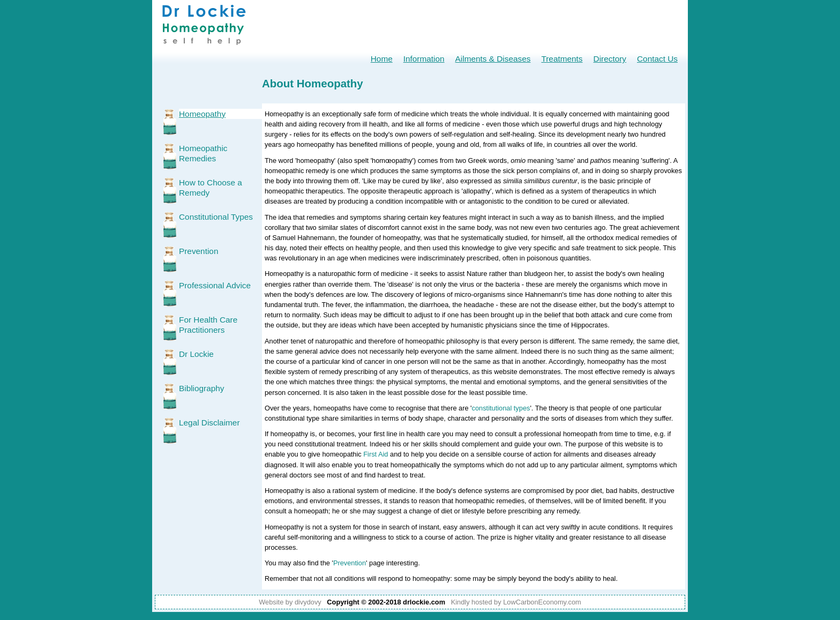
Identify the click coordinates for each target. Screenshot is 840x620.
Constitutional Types (216, 217)
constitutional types (501, 408)
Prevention (198, 251)
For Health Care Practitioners (208, 325)
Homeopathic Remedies (203, 153)
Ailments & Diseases (493, 59)
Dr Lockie (196, 354)
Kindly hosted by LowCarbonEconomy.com (516, 602)
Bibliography (202, 388)
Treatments (562, 59)
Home (382, 59)
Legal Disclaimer (209, 423)
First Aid (376, 454)
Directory (610, 59)
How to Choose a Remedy (211, 188)
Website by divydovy (290, 602)
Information (424, 59)
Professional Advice (215, 285)
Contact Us (657, 59)
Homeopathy (202, 114)
